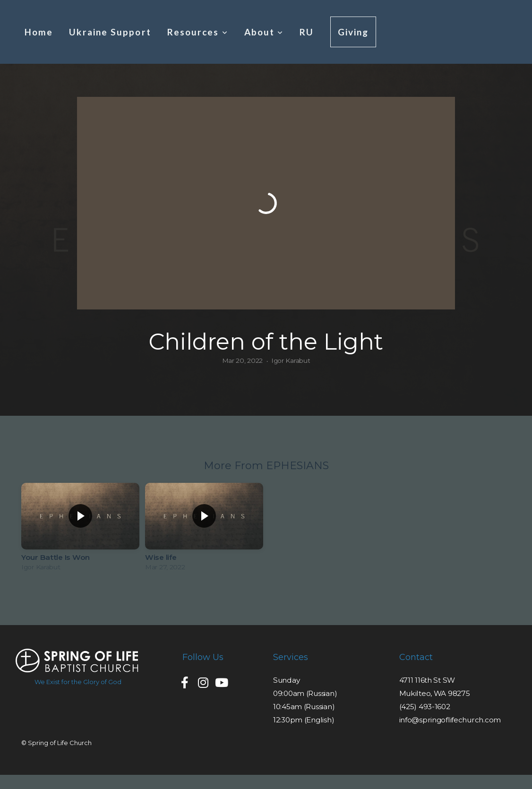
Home (39, 32)
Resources (198, 32)
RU (307, 32)
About (264, 32)
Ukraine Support (110, 32)
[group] (80, 529)
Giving (353, 32)
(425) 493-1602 (425, 707)
